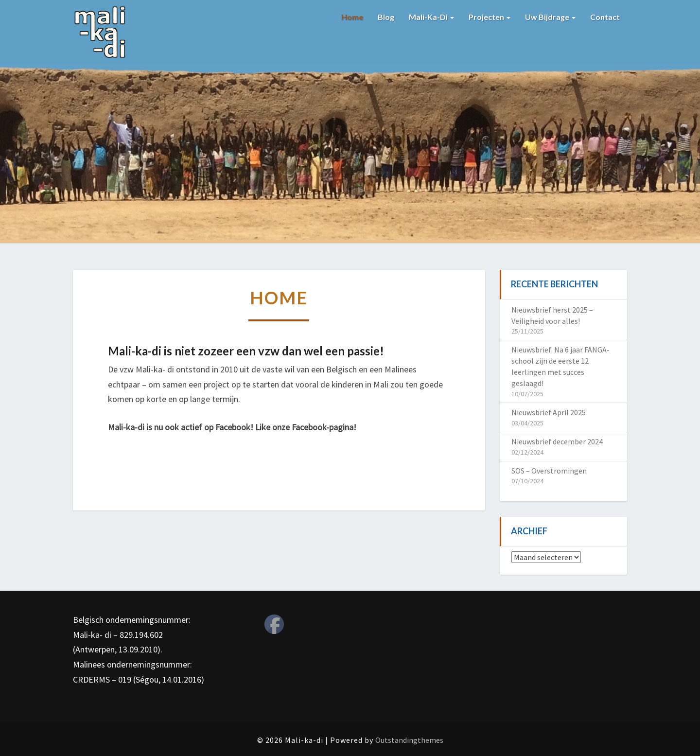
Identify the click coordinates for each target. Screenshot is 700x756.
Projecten (490, 17)
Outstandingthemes (409, 740)
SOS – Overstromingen (549, 471)
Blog (386, 17)
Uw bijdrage (550, 17)
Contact (605, 17)
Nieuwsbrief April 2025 (549, 412)
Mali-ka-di (431, 17)
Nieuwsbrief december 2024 (557, 441)
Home (352, 17)
